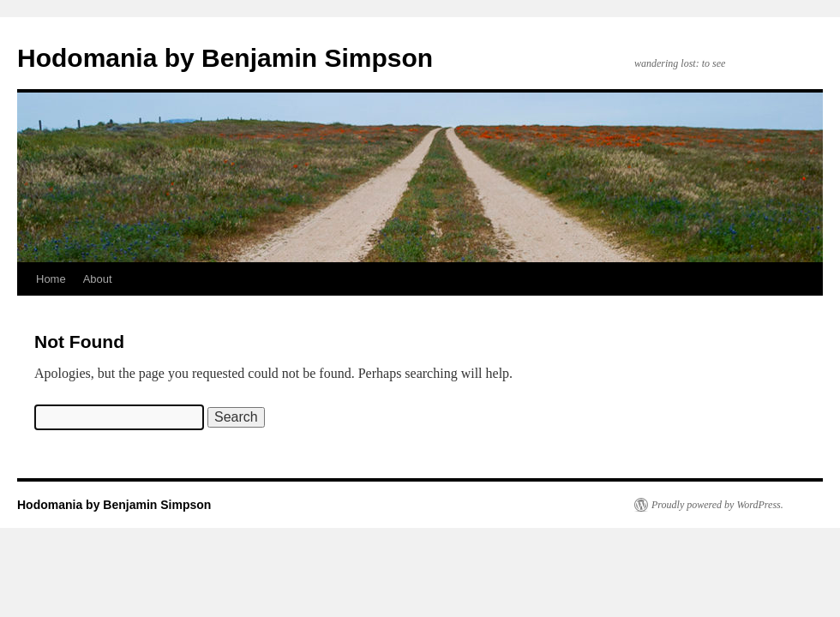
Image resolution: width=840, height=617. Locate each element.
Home (51, 279)
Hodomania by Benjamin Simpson (225, 58)
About (98, 279)
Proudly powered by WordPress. (717, 505)
